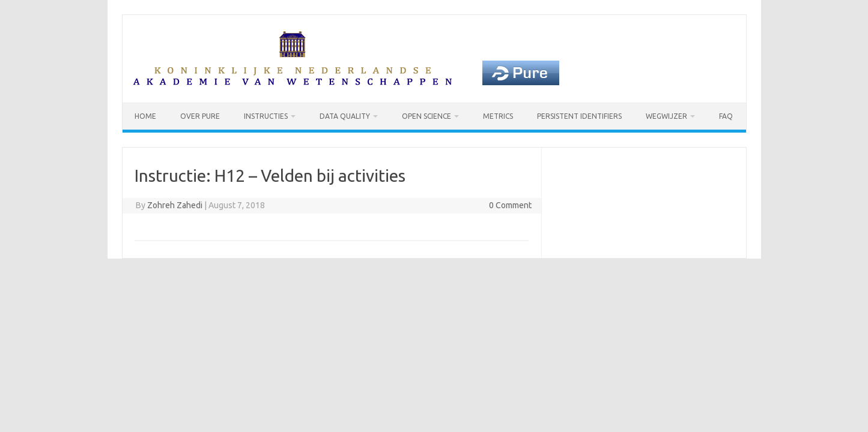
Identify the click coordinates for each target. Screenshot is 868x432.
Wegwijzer (666, 116)
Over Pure (200, 116)
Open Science (426, 116)
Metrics (498, 116)
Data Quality (345, 116)
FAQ (726, 116)
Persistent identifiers (579, 116)
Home (145, 116)
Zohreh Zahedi (175, 205)
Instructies (266, 116)
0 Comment (510, 205)
